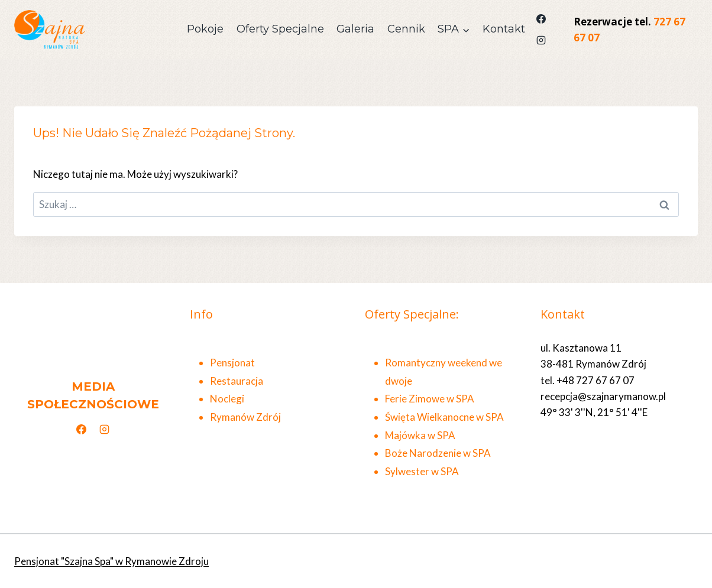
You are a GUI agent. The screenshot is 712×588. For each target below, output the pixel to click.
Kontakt (504, 29)
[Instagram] (541, 40)
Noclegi (227, 399)
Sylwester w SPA (422, 471)
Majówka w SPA (420, 435)
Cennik (406, 29)
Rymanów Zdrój (245, 417)
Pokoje (205, 29)
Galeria (355, 29)
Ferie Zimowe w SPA (430, 399)
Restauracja (237, 381)
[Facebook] (541, 19)
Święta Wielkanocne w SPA (444, 417)
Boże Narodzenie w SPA (438, 453)
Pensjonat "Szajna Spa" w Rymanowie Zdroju (111, 561)
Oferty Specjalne (280, 29)
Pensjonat (232, 363)
